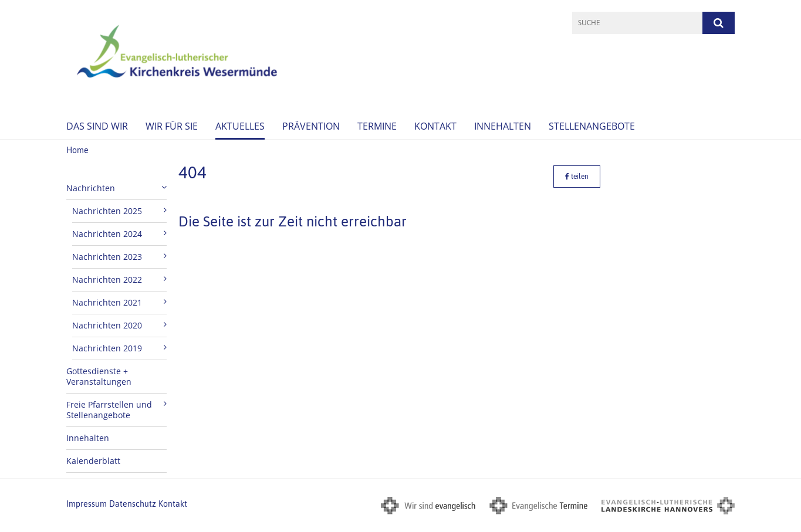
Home (77, 150)
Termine (377, 126)
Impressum (87, 504)
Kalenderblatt (93, 461)
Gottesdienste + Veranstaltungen (99, 376)
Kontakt (435, 126)
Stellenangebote (592, 126)
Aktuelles (240, 126)
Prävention (311, 126)
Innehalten (503, 126)
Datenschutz (133, 504)
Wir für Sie (172, 126)
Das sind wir (97, 126)
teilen (577, 177)
